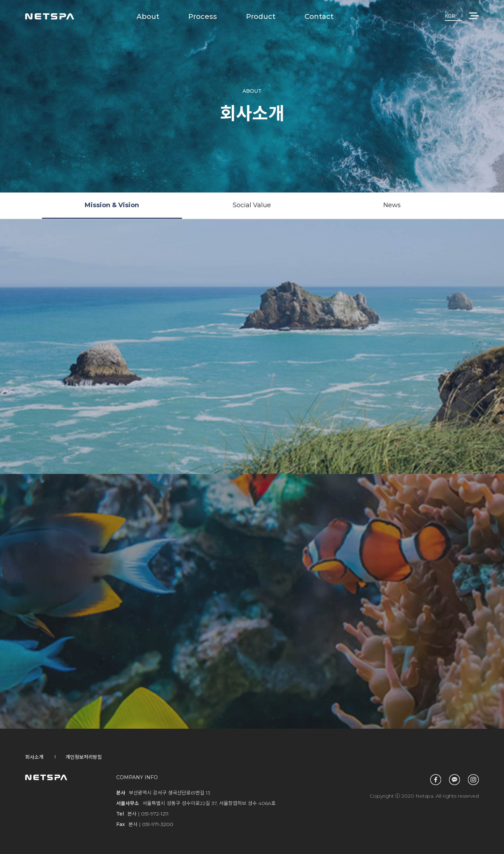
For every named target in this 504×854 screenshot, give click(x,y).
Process (203, 16)
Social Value (252, 205)
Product (261, 16)
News (392, 205)
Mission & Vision (112, 205)
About (148, 16)
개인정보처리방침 (84, 757)
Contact (319, 16)
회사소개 (34, 757)
